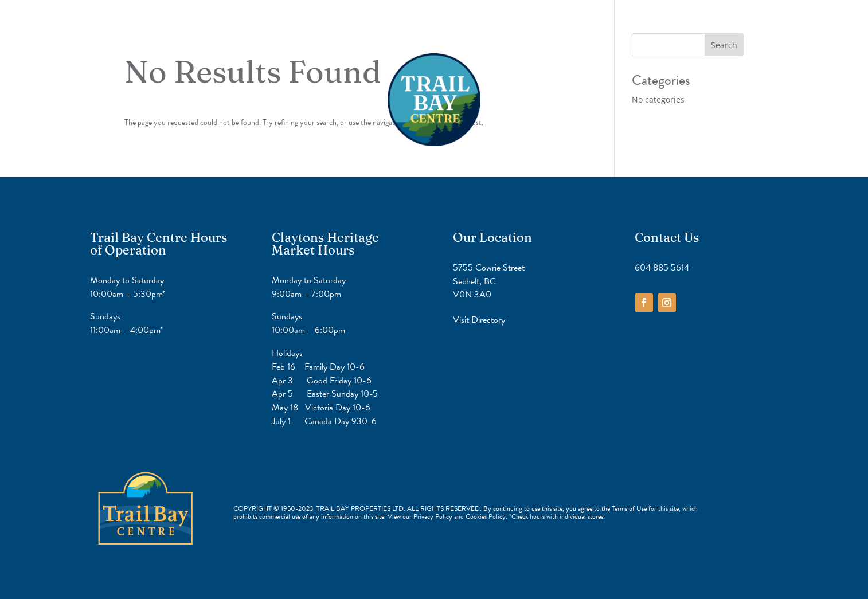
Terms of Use (629, 508)
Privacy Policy (434, 516)
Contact (480, 28)
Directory (430, 28)
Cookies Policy (486, 516)
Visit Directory (479, 320)
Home (384, 28)
